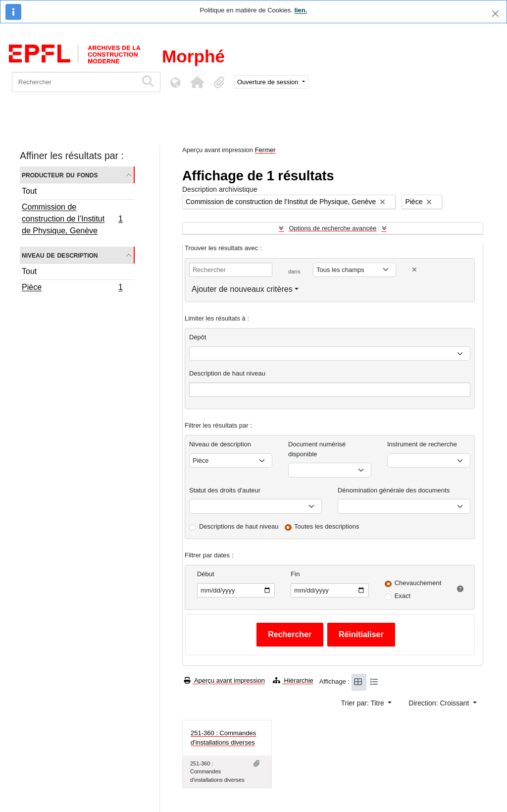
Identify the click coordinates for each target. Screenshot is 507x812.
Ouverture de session (269, 82)
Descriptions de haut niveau (239, 526)
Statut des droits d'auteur (225, 490)
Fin (295, 574)
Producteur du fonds (60, 175)
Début (206, 574)
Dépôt (198, 337)
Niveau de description (60, 255)
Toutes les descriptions (327, 526)
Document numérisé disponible (317, 449)
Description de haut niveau (227, 373)
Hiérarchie (293, 680)
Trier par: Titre (364, 703)
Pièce (72, 288)
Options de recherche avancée (332, 228)
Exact (403, 596)
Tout (29, 191)
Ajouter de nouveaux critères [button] (242, 289)
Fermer (265, 150)
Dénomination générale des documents (394, 490)
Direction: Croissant (440, 703)
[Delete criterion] (414, 270)
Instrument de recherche (422, 444)
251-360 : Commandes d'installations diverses (223, 738)
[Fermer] (495, 14)
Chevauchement (418, 583)
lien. (301, 10)
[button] (197, 82)
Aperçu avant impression (225, 680)
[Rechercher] (75, 82)
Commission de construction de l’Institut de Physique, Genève (72, 219)
